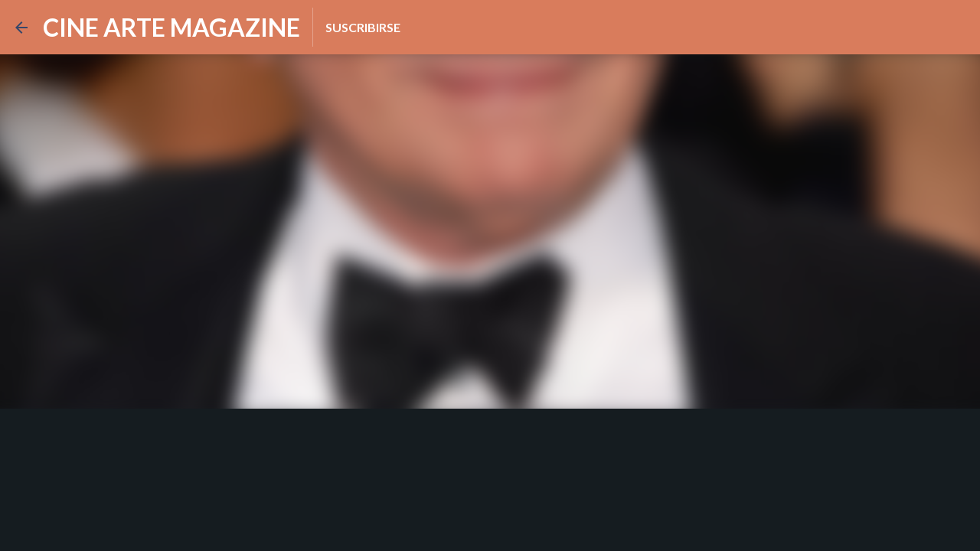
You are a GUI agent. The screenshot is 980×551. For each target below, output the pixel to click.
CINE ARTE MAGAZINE (171, 27)
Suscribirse (363, 27)
